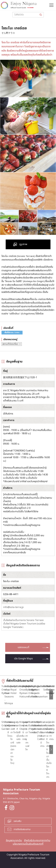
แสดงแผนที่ (23, 647)
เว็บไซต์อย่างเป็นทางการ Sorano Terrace (23, 620)
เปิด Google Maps (23, 659)
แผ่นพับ (17, 820)
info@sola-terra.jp (13, 607)
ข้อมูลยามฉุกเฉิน (14, 840)
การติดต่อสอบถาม (22, 828)
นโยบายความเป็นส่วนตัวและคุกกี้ (28, 843)
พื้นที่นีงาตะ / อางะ (12, 333)
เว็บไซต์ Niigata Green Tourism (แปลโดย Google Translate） (24, 625)
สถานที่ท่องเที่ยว (10, 344)
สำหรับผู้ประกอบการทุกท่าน (37, 840)
